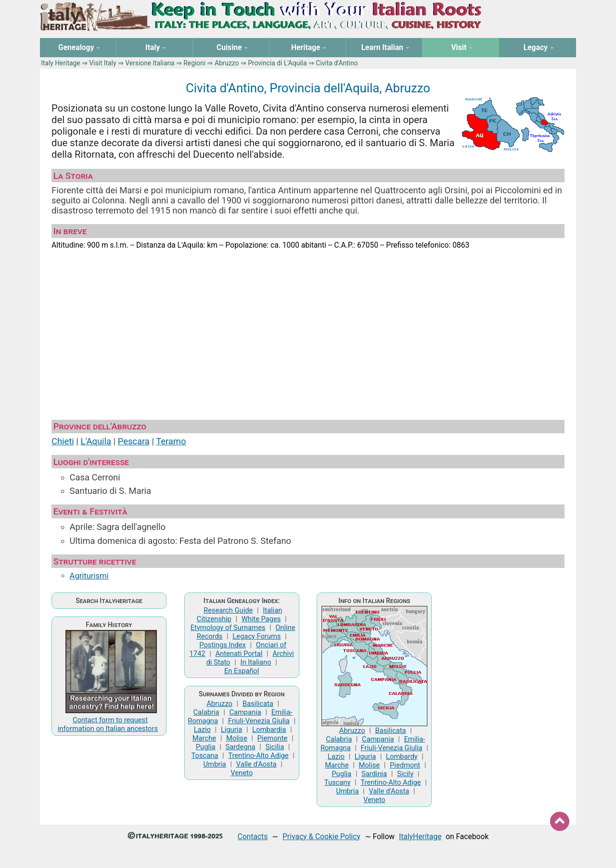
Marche (204, 738)
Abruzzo (227, 63)
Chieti (63, 441)
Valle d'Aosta (257, 764)
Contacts (253, 837)
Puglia (206, 747)
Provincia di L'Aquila (277, 63)
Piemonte (273, 738)
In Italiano (256, 662)
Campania (245, 712)
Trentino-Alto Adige (258, 755)
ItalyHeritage (420, 837)
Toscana (205, 755)
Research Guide (228, 610)
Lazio (202, 730)
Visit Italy (103, 63)
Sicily (405, 774)
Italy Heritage (60, 63)
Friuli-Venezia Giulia (259, 721)
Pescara (134, 441)
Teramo (171, 441)
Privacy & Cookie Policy (321, 837)
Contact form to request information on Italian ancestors (108, 724)
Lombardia (269, 730)
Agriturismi (89, 576)
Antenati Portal (239, 654)
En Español (242, 671)
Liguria (231, 730)
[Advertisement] (308, 330)
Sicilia (275, 747)
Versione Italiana (150, 63)
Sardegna (241, 747)
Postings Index (223, 645)
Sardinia (374, 774)
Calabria (206, 712)
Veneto (242, 773)
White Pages (261, 619)
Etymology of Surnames (228, 628)
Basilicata (258, 704)
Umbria (214, 764)
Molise (237, 738)
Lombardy (402, 756)
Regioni (194, 63)
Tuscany (338, 782)
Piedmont (405, 765)
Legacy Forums (257, 636)
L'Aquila (96, 441)
